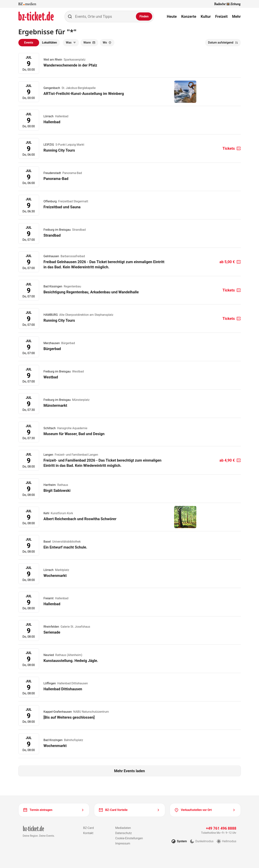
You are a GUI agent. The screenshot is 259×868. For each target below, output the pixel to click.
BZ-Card (88, 828)
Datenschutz (124, 833)
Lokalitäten (50, 43)
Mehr (236, 16)
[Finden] (144, 16)
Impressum (123, 843)
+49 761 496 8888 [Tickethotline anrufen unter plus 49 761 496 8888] (221, 828)
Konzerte (189, 16)
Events (29, 43)
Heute (172, 16)
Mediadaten (123, 828)
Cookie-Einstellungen (129, 838)
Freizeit (221, 16)
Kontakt (88, 833)
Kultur (206, 16)
